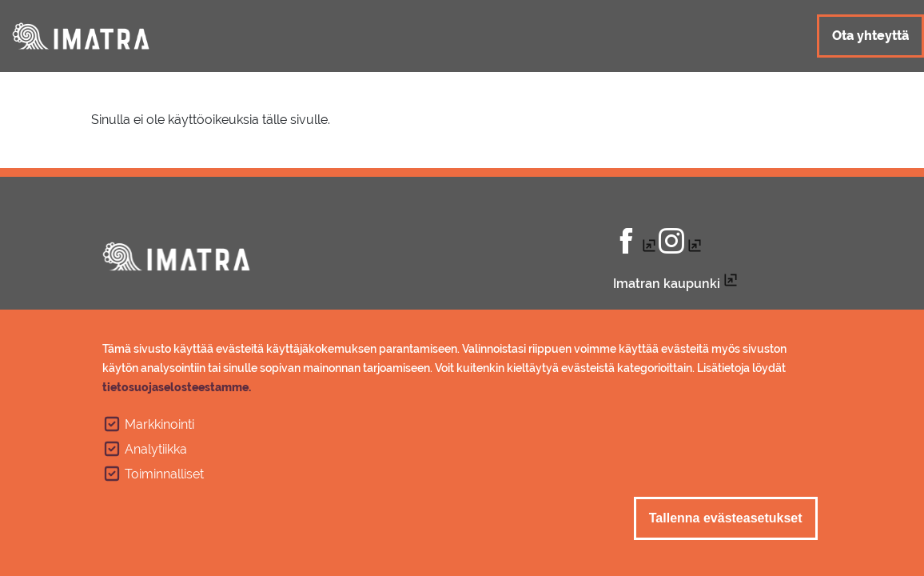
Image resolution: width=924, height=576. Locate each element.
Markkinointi (159, 432)
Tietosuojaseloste (668, 316)
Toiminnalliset (164, 482)
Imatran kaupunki (667, 284)
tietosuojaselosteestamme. (177, 395)
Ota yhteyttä (870, 36)
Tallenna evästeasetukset (726, 526)
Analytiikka (156, 457)
